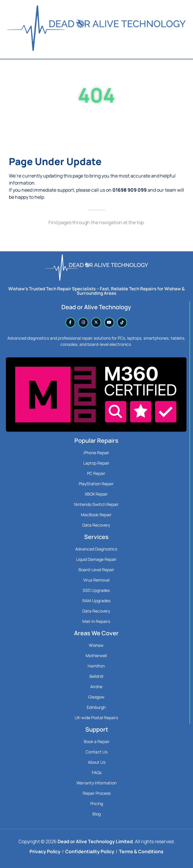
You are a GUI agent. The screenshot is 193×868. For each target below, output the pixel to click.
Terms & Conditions (141, 851)
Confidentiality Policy (90, 851)
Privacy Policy (45, 851)
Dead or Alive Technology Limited (95, 841)
